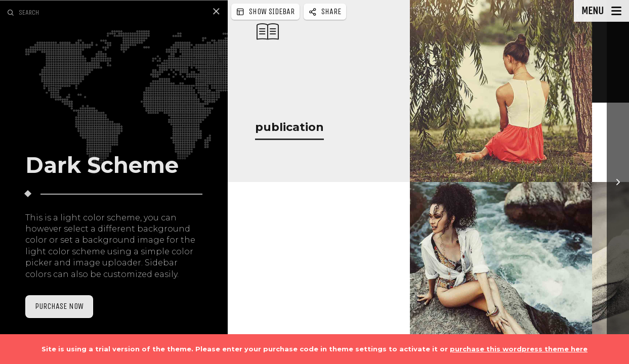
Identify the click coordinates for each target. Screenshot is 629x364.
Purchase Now (59, 306)
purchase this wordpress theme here (519, 349)
